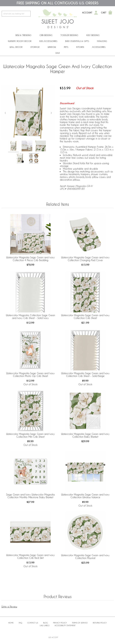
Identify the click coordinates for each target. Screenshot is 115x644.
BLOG (46, 623)
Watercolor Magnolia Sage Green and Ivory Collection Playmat (85, 557)
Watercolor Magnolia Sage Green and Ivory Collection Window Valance (85, 496)
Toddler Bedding (69, 35)
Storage (35, 47)
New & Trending (23, 35)
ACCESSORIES (99, 47)
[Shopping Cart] (110, 13)
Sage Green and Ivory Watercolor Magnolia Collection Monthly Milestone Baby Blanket (30, 496)
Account (87, 13)
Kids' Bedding (93, 35)
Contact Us (33, 623)
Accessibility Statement (65, 625)
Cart (104, 13)
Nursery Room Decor (20, 41)
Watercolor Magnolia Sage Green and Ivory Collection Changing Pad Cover (85, 259)
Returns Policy (100, 623)
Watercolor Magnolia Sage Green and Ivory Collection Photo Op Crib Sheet (30, 375)
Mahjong (102, 41)
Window (52, 47)
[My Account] (96, 13)
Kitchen (80, 47)
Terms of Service (80, 623)
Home (11, 623)
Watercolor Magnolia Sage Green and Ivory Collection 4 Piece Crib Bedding (30, 259)
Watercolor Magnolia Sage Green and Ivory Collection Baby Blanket (85, 435)
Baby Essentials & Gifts (77, 41)
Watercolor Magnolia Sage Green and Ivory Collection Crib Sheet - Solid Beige (85, 375)
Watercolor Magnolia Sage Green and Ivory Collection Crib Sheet (85, 317)
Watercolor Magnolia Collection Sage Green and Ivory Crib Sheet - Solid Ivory (30, 317)
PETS (66, 47)
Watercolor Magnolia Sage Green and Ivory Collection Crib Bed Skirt (30, 556)
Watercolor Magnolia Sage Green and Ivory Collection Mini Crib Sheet (30, 435)
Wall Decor (16, 47)
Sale (58, 53)
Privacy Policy (60, 623)
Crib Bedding (46, 35)
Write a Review (9, 607)
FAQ (20, 623)
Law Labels (45, 625)
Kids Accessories (48, 41)
